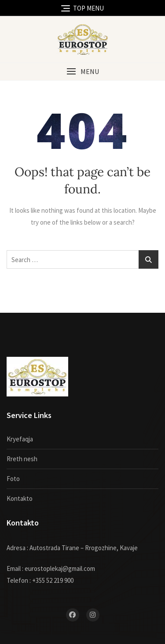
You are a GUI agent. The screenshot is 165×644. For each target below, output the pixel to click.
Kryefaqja (20, 439)
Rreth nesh (22, 459)
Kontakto (20, 498)
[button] (82, 72)
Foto (13, 479)
